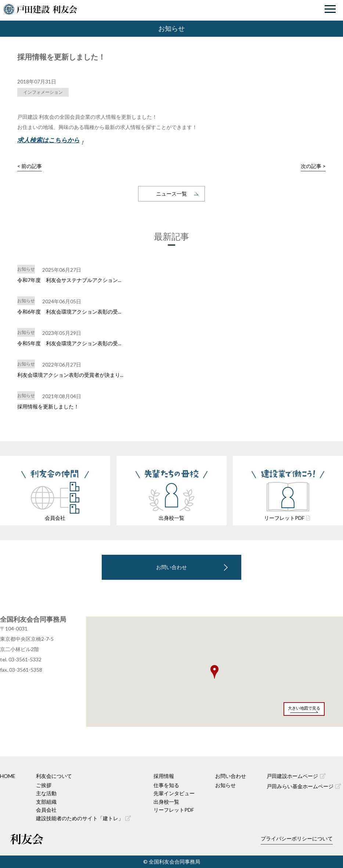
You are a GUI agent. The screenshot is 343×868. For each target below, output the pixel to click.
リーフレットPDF (174, 810)
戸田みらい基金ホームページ (304, 786)
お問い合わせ (171, 567)
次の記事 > (313, 166)
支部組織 (46, 802)
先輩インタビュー (174, 793)
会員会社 (46, 810)
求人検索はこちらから (48, 140)
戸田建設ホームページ (296, 776)
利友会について (54, 776)
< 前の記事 (30, 166)
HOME (8, 776)
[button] (214, 672)
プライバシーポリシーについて (297, 838)
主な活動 (46, 793)
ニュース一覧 (171, 194)
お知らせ (225, 785)
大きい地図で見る (304, 708)
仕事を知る (166, 785)
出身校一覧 (166, 802)
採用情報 (164, 776)
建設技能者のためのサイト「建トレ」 (84, 818)
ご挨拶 (44, 785)
